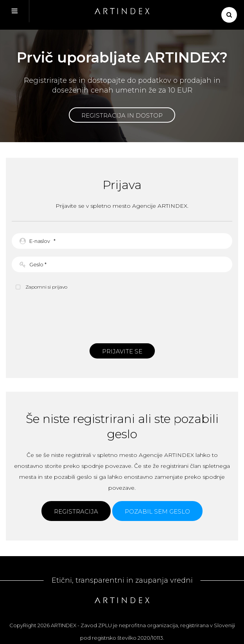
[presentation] (122, 316)
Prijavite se (122, 351)
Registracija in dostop (122, 115)
